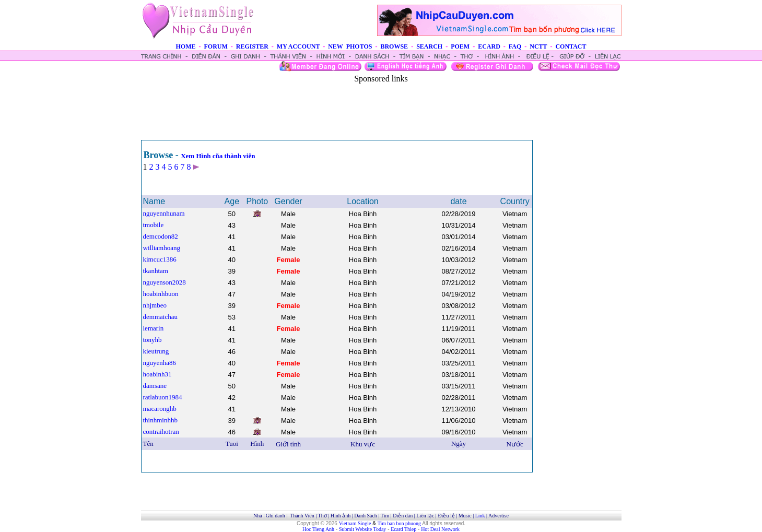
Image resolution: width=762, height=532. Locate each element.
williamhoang (162, 248)
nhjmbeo (155, 305)
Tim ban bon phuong (399, 523)
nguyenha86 (160, 363)
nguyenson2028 (165, 282)
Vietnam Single (355, 523)
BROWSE (394, 46)
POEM (460, 46)
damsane (155, 386)
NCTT (538, 46)
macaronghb (160, 409)
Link (480, 516)
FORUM (215, 46)
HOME (185, 46)
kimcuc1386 (160, 259)
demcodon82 (161, 236)
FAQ (515, 46)
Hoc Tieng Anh (318, 529)
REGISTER (252, 46)
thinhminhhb (160, 420)
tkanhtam (156, 271)
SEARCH (429, 46)
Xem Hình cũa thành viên (218, 156)
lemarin (154, 328)
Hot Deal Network (440, 529)
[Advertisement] (381, 107)
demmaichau (160, 317)
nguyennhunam (164, 213)
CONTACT (571, 46)
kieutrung (156, 351)
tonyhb (153, 340)
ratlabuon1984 (163, 397)
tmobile (154, 225)
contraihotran (161, 431)
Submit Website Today (362, 529)
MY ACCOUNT (298, 46)
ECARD (489, 46)
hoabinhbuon (161, 294)
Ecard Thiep (403, 529)
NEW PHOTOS (350, 46)
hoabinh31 (157, 374)
